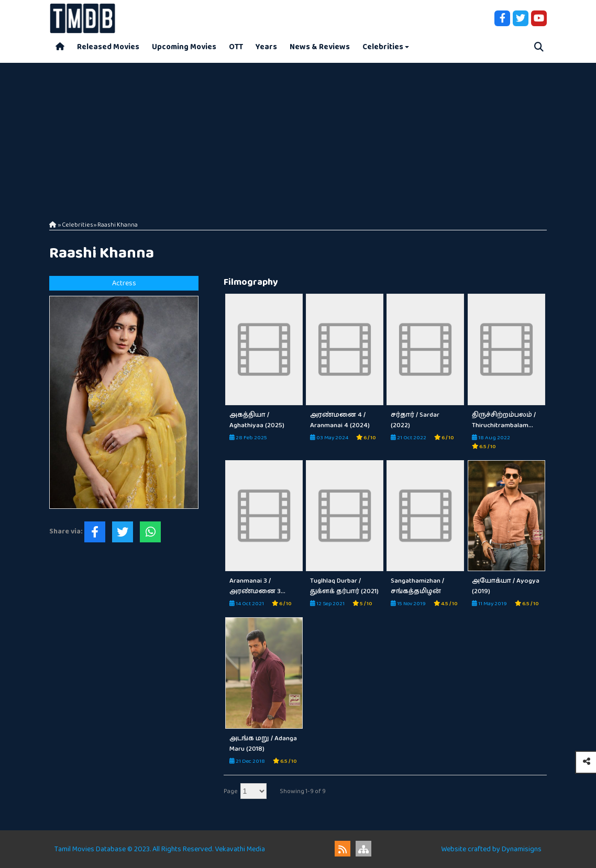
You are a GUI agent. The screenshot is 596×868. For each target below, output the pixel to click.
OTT (236, 47)
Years (266, 47)
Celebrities (383, 47)
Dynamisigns (522, 849)
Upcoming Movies (184, 47)
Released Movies (108, 47)
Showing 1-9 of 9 (303, 791)
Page (231, 791)
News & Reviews (320, 47)
